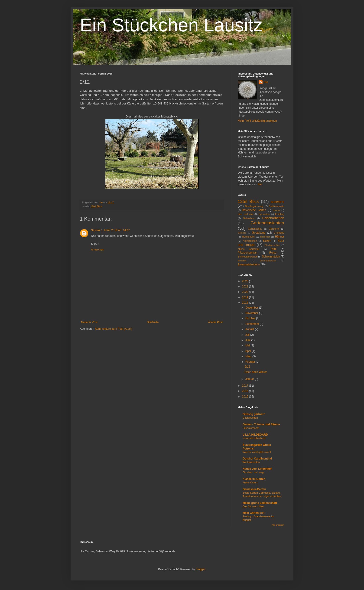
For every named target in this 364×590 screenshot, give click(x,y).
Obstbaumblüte (272, 245)
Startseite (153, 322)
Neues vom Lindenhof (257, 469)
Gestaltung (259, 233)
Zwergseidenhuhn (249, 264)
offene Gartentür (249, 249)
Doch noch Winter (256, 372)
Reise (273, 253)
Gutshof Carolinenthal (257, 459)
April (249, 351)
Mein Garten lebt (253, 513)
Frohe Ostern (250, 482)
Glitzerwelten (250, 418)
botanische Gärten (254, 210)
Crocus (276, 210)
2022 (246, 281)
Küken (267, 241)
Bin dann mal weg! (253, 472)
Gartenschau (255, 229)
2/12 (247, 367)
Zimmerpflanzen (268, 261)
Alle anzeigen (278, 525)
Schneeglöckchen (248, 257)
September (253, 324)
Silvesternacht (251, 428)
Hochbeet (265, 237)
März (249, 356)
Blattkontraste (276, 206)
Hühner (280, 237)
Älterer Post (215, 322)
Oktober (251, 318)
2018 (246, 303)
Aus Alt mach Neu (253, 506)
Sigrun (95, 230)
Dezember (252, 308)
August (250, 329)
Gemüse (242, 233)
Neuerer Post (89, 322)
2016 (246, 391)
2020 (246, 292)
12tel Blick (96, 206)
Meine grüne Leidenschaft (260, 503)
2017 (246, 386)
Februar (251, 362)
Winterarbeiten (251, 462)
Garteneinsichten (267, 223)
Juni (248, 340)
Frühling (280, 214)
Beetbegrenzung (254, 206)
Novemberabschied (254, 438)
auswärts (277, 202)
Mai (248, 346)
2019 (246, 297)
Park (274, 249)
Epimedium (264, 214)
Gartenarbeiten (273, 218)
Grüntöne (279, 233)
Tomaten (242, 261)
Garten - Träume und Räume (261, 424)
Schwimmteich (271, 257)
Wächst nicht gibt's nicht (257, 452)
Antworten (97, 250)
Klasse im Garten (254, 479)
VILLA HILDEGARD (255, 435)
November (252, 313)
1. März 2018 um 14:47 (115, 230)
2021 (246, 287)
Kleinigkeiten (250, 241)
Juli (248, 335)
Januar (250, 379)
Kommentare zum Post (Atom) (114, 329)
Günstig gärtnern (254, 414)
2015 (246, 397)
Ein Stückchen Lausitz (171, 25)
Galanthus (249, 218)
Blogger (200, 569)
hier (260, 184)
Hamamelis (248, 237)
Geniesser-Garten (254, 489)
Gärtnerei (274, 229)
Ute (266, 82)
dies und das (245, 214)
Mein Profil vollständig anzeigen (257, 121)
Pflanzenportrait (247, 253)
